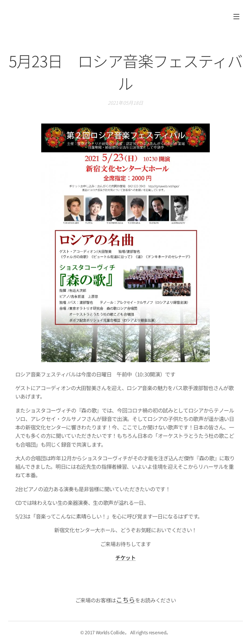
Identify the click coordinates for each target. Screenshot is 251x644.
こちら (125, 600)
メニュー (236, 17)
